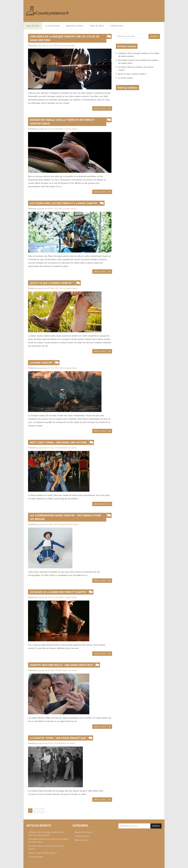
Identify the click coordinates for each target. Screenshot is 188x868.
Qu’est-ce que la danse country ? (52, 283)
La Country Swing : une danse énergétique (58, 738)
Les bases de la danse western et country (58, 592)
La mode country (41, 363)
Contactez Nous (117, 26)
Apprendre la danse (75, 26)
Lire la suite (100, 108)
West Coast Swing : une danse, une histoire (58, 442)
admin (40, 45)
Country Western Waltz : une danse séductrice (61, 665)
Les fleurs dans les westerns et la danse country (64, 203)
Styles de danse (97, 26)
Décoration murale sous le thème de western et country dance (62, 122)
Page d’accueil (33, 26)
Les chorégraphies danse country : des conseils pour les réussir (65, 517)
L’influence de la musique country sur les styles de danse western (64, 38)
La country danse (53, 26)
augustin (41, 129)
